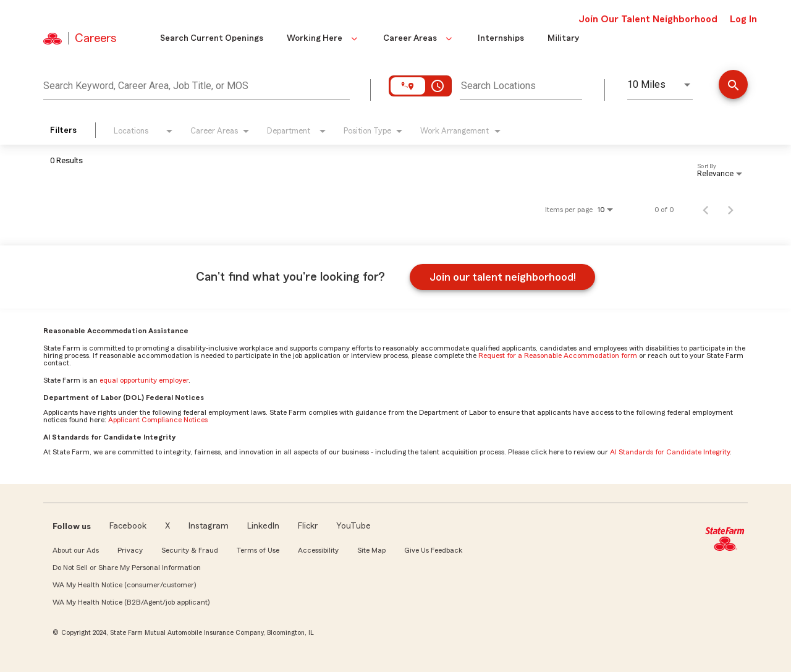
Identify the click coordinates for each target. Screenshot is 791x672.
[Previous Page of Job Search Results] (706, 210)
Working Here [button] (323, 38)
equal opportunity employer (144, 380)
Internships (501, 38)
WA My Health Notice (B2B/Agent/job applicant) (131, 602)
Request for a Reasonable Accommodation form (558, 355)
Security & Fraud (190, 550)
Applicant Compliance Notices (158, 420)
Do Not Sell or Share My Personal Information (127, 568)
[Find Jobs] (733, 86)
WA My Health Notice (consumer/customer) (124, 585)
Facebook (128, 526)
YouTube (353, 526)
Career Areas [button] (419, 38)
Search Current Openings (212, 38)
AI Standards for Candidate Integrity (670, 452)
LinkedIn (263, 526)
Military (563, 38)
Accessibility (318, 550)
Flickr (308, 526)
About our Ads (76, 550)
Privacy (130, 550)
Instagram (209, 526)
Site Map (371, 550)
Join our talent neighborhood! (503, 277)
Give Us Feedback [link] (433, 550)
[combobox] (197, 84)
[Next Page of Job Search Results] (730, 210)
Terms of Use (258, 550)
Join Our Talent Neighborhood (648, 19)
